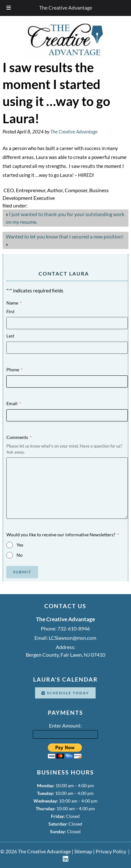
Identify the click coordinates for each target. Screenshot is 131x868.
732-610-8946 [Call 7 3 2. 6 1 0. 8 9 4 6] (74, 628)
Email (14, 404)
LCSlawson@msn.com (73, 638)
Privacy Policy (111, 851)
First (11, 312)
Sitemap (83, 851)
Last (10, 336)
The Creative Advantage (66, 8)
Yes (20, 545)
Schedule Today (65, 693)
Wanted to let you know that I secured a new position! (65, 236)
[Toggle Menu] (9, 8)
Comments (19, 437)
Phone (15, 370)
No (20, 555)
